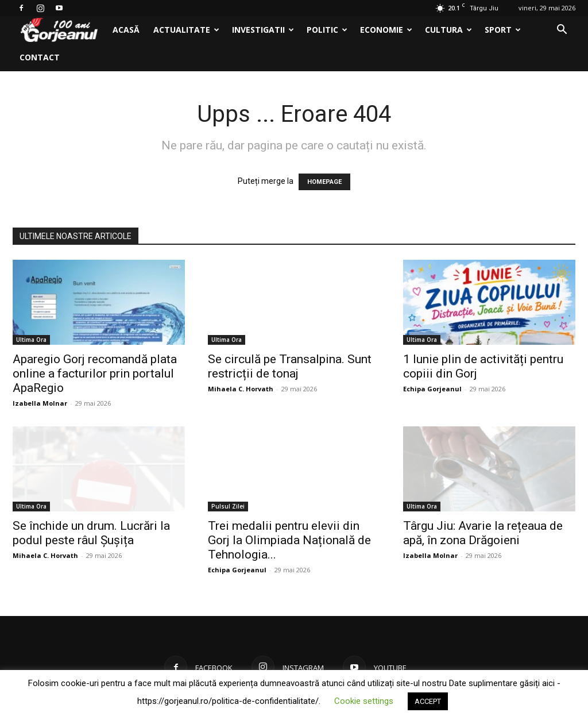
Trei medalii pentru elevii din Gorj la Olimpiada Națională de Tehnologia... (289, 540)
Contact (40, 57)
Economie (386, 30)
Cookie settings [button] (364, 701)
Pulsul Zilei (228, 506)
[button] (562, 31)
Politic (327, 30)
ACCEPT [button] (428, 701)
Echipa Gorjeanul (432, 389)
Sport (503, 30)
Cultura (448, 30)
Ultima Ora (31, 340)
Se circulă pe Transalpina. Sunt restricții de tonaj (290, 366)
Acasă (126, 30)
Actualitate (186, 30)
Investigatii (263, 30)
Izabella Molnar (40, 403)
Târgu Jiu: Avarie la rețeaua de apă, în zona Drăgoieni (483, 533)
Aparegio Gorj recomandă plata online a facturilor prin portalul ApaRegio (95, 374)
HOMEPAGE (324, 182)
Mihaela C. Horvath (241, 389)
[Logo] (59, 30)
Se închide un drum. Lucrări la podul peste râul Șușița (91, 533)
